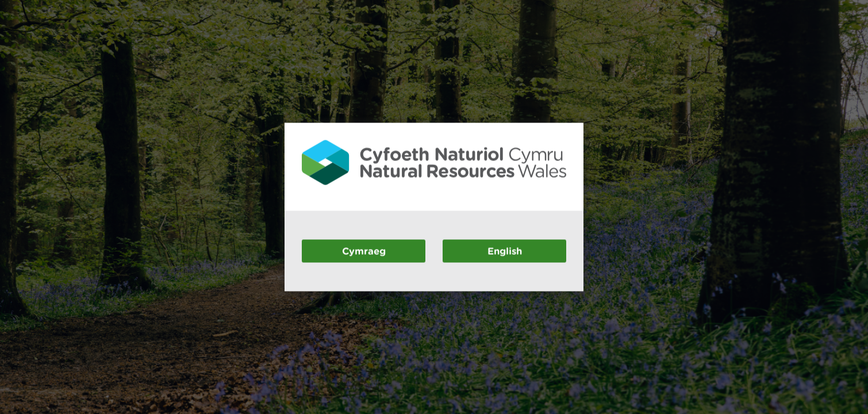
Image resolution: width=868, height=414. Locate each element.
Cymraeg (364, 250)
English (505, 250)
